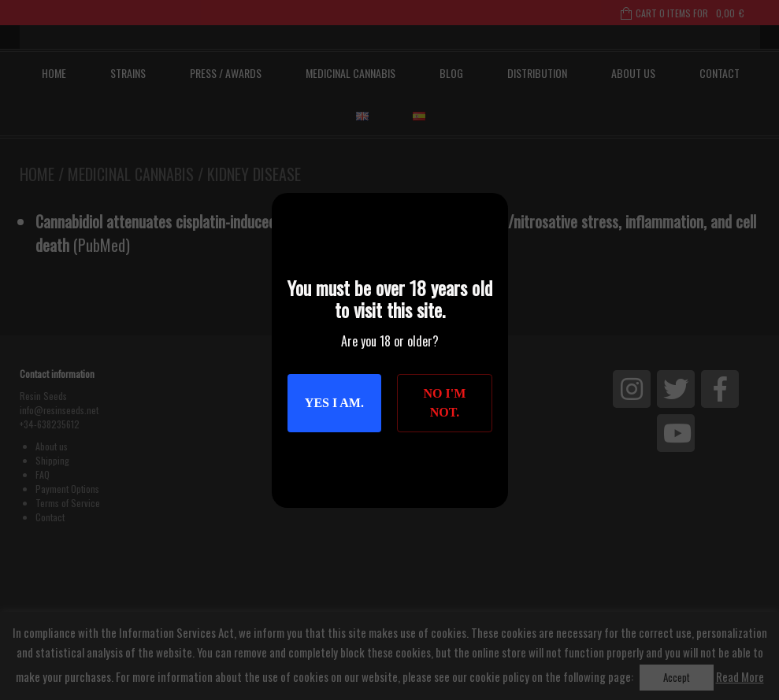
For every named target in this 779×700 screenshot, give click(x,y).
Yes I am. (334, 403)
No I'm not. (445, 403)
